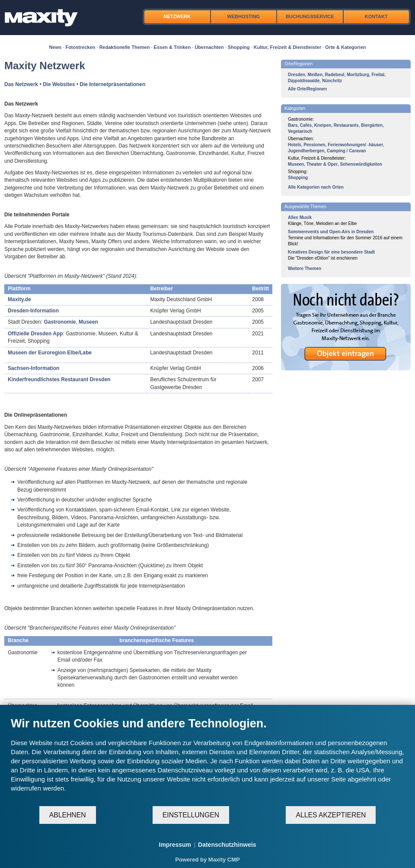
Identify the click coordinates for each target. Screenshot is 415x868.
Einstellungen (191, 815)
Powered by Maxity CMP (207, 860)
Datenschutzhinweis (227, 845)
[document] (207, 761)
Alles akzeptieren (331, 815)
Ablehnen (68, 815)
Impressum (175, 845)
